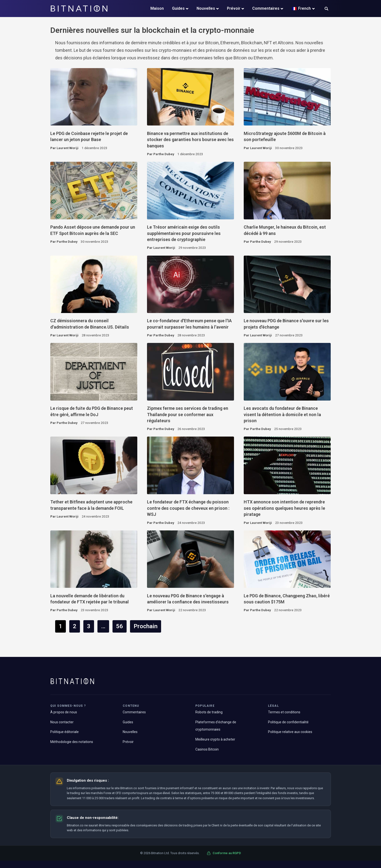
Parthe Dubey (164, 154)
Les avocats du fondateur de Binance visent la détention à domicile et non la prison (282, 414)
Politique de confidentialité (288, 722)
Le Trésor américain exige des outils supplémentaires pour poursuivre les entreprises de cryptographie (184, 233)
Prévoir (234, 8)
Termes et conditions (284, 712)
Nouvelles (206, 8)
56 (120, 626)
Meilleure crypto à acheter (215, 739)
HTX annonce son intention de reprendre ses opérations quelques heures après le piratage (284, 508)
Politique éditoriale (65, 732)
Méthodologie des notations (72, 742)
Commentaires (266, 8)
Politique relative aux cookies (290, 732)
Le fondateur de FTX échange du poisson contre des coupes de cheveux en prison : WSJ (188, 508)
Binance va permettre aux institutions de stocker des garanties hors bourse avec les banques (190, 140)
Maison (157, 8)
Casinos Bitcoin (207, 749)
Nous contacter (62, 722)
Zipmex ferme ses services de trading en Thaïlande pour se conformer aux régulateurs (188, 414)
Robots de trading (209, 712)
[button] (326, 9)
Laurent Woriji (68, 148)
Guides (178, 8)
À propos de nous (64, 712)
